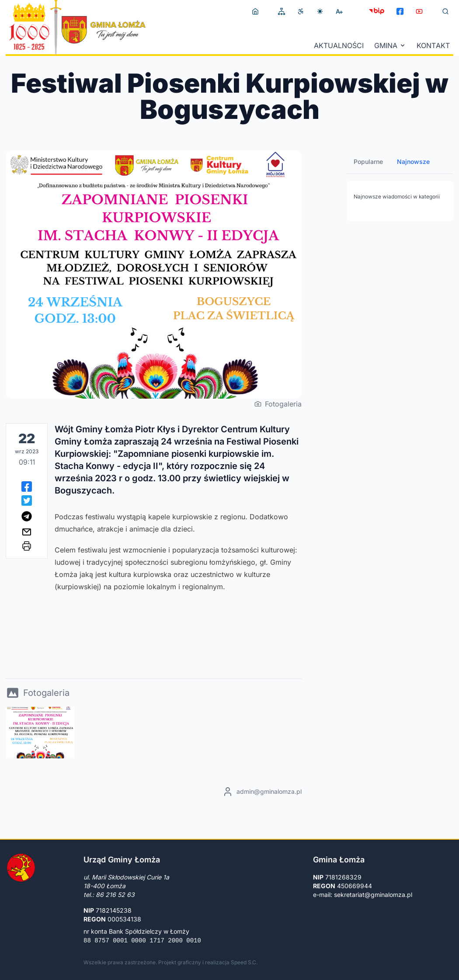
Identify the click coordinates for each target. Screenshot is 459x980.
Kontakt (433, 45)
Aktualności (339, 45)
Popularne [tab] (368, 162)
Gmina (390, 45)
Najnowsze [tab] (413, 162)
